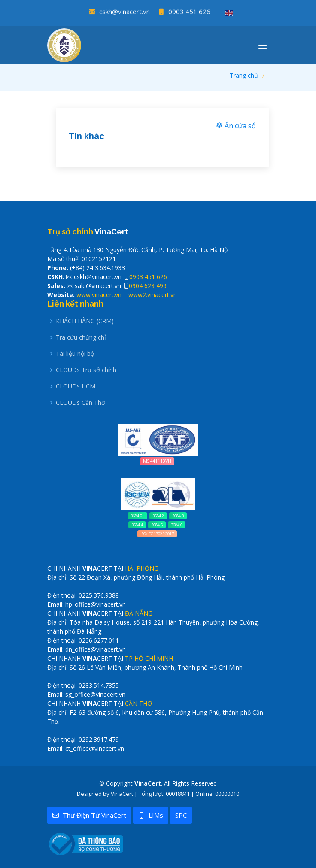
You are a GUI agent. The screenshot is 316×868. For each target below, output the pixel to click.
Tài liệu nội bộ (75, 354)
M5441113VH (157, 461)
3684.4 (137, 525)
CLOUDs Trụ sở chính (86, 370)
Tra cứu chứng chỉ (81, 337)
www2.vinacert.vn (153, 295)
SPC (181, 815)
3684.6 (177, 525)
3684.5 (157, 525)
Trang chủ (244, 75)
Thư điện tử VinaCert (89, 815)
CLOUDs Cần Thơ (81, 403)
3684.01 (137, 516)
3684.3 (178, 516)
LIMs (151, 815)
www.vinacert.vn (99, 295)
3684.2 (158, 516)
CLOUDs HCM (76, 386)
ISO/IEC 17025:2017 (157, 534)
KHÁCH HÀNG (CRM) (85, 321)
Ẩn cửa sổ (236, 126)
